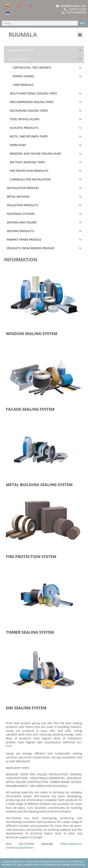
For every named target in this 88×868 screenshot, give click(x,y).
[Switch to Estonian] (8, 13)
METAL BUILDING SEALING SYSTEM (39, 485)
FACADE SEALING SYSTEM (30, 409)
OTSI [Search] (82, 23)
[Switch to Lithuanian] (8, 6)
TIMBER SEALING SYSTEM (30, 632)
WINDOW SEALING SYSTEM (32, 334)
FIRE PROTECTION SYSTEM (31, 557)
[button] (80, 35)
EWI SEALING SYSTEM (26, 708)
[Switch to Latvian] (19, 6)
